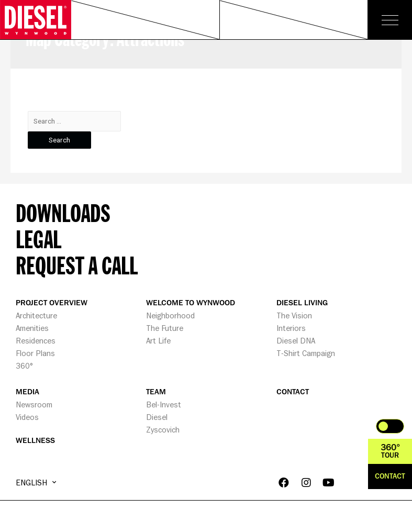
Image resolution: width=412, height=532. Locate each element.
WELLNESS (35, 441)
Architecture (36, 315)
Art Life (158, 341)
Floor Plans (35, 353)
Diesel (157, 417)
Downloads (63, 213)
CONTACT (293, 392)
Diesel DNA (296, 341)
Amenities (32, 328)
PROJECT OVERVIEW (52, 303)
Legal (38, 239)
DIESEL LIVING (302, 303)
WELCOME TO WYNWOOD (191, 303)
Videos (27, 417)
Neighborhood (170, 315)
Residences (36, 341)
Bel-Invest (164, 404)
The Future (165, 328)
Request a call (77, 265)
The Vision (294, 315)
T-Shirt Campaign (306, 353)
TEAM (156, 392)
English (36, 482)
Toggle (390, 426)
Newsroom (34, 404)
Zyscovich (163, 430)
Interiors (291, 328)
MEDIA (27, 392)
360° (24, 366)
